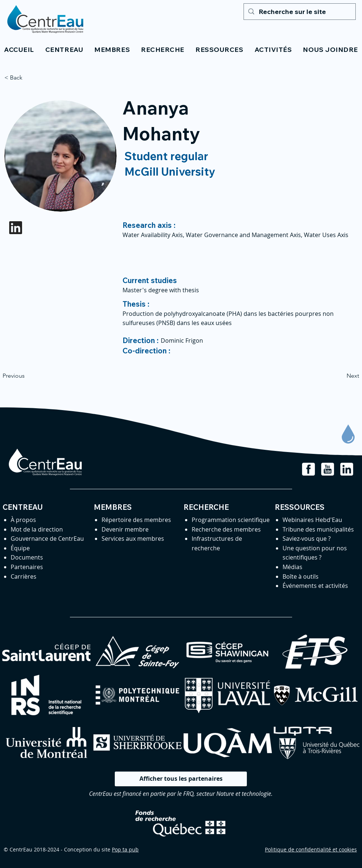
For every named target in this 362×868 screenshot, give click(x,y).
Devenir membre (125, 529)
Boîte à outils (301, 576)
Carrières (24, 576)
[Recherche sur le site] (299, 12)
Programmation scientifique (231, 520)
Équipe (20, 548)
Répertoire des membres (136, 520)
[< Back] (29, 78)
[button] (64, 50)
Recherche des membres (226, 529)
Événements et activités (315, 586)
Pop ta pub (125, 849)
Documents (27, 557)
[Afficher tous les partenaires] (181, 779)
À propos (23, 520)
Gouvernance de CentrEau (47, 539)
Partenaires (27, 567)
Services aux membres (133, 539)
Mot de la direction (37, 529)
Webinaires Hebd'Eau (312, 520)
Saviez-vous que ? (307, 539)
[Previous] (27, 376)
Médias (292, 567)
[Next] (341, 376)
